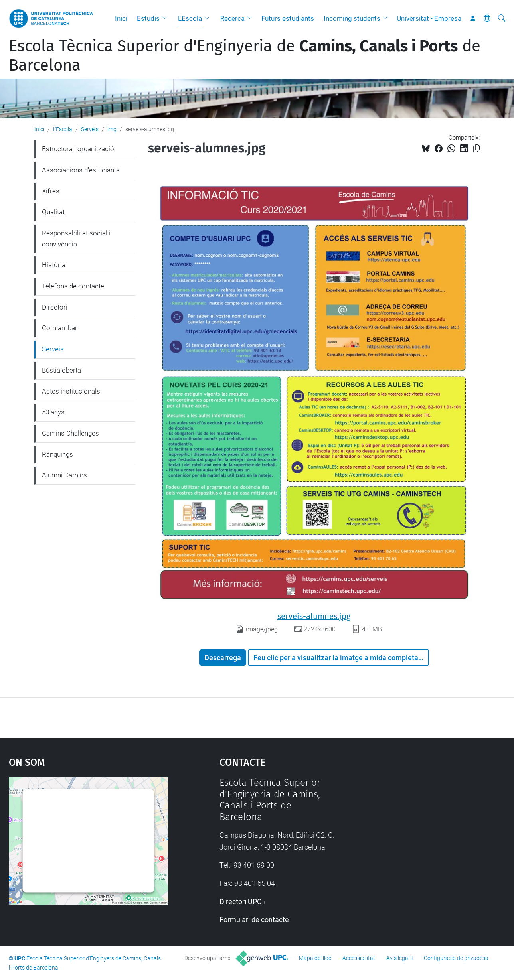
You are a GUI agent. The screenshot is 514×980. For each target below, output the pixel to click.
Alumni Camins (64, 475)
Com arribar (60, 328)
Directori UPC (241, 902)
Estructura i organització (78, 149)
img (112, 129)
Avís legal (398, 958)
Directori (55, 307)
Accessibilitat (359, 958)
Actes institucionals (71, 391)
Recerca (232, 18)
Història (54, 265)
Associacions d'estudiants (81, 170)
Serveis (90, 129)
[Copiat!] (476, 149)
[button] (166, 18)
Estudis (148, 18)
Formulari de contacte (254, 920)
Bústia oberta (61, 370)
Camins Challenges (70, 433)
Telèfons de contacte (73, 286)
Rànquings (57, 454)
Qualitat (53, 212)
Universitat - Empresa (429, 18)
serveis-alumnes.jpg (314, 616)
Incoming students (352, 18)
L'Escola (190, 18)
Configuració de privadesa (456, 958)
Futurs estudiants (288, 18)
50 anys (53, 412)
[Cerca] (502, 18)
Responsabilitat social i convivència (76, 239)
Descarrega (223, 658)
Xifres (51, 191)
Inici (121, 18)
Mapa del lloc (315, 958)
